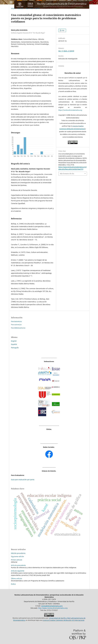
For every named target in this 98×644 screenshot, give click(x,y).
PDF (63, 30)
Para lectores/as (16, 321)
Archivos (20, 8)
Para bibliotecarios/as (18, 328)
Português (15, 348)
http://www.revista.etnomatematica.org (53, 608)
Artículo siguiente (18, 571)
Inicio (13, 8)
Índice (13, 584)
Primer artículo (17, 560)
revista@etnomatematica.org (52, 606)
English (14, 341)
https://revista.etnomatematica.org (70, 110)
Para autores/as (16, 325)
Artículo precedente (18, 565)
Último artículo (17, 578)
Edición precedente (18, 553)
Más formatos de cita (67, 174)
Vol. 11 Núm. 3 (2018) (33, 8)
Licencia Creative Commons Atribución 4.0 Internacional (64, 620)
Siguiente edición (18, 557)
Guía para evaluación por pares (23, 480)
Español (14, 344)
